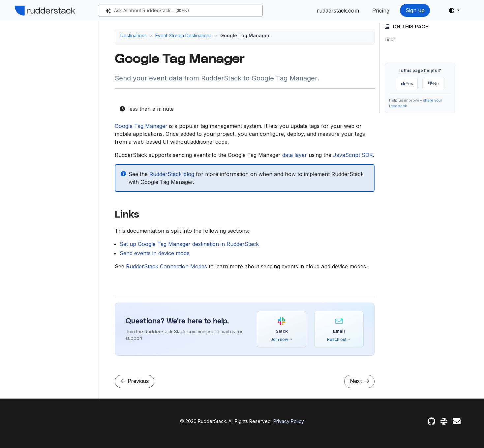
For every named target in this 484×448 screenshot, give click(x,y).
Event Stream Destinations (183, 35)
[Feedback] (457, 421)
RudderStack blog (172, 174)
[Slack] (444, 421)
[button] (454, 11)
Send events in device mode (155, 253)
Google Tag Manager (141, 126)
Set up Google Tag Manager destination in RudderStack (189, 244)
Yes (407, 83)
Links (390, 39)
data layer (295, 155)
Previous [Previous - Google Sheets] (135, 381)
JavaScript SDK (353, 155)
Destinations (134, 35)
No (434, 83)
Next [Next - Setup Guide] (359, 381)
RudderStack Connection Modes (166, 266)
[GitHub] (431, 421)
